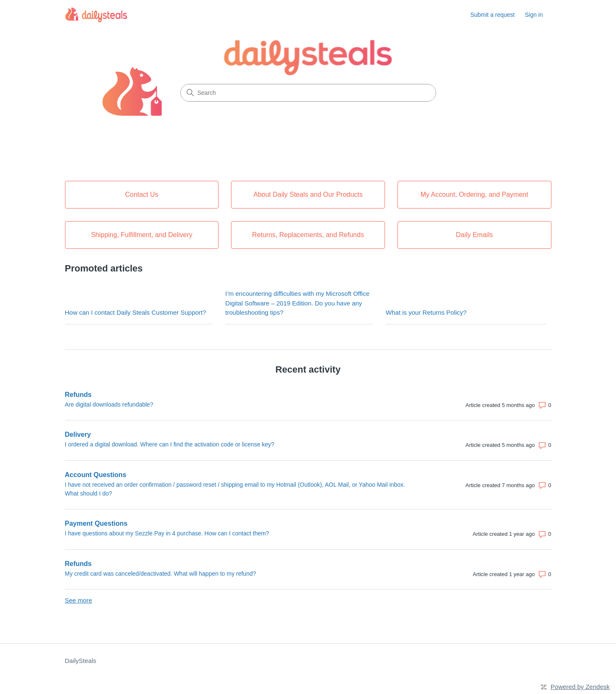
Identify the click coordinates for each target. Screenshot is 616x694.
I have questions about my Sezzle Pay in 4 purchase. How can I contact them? (167, 533)
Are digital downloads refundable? (109, 404)
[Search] (308, 93)
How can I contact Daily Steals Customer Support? (136, 312)
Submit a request (493, 15)
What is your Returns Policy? (426, 312)
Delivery (78, 434)
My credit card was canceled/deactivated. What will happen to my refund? (161, 574)
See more (79, 600)
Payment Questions (96, 523)
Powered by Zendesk (580, 687)
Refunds (78, 395)
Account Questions (96, 475)
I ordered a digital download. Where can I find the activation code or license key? (170, 444)
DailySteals (81, 661)
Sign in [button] (534, 15)
